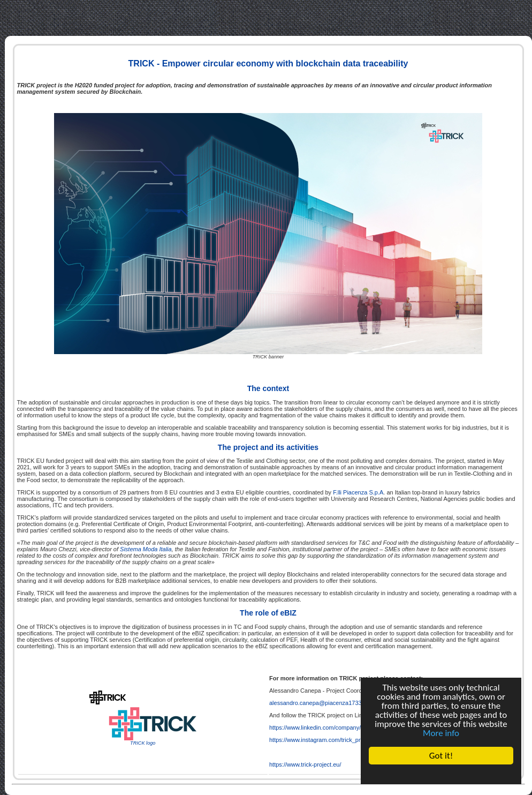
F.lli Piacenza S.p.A (358, 492)
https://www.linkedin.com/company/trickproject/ (330, 727)
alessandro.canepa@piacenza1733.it (318, 703)
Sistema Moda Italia (146, 549)
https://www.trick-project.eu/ (305, 764)
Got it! (441, 756)
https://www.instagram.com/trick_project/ (322, 740)
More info (441, 733)
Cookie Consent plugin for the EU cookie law (441, 774)
